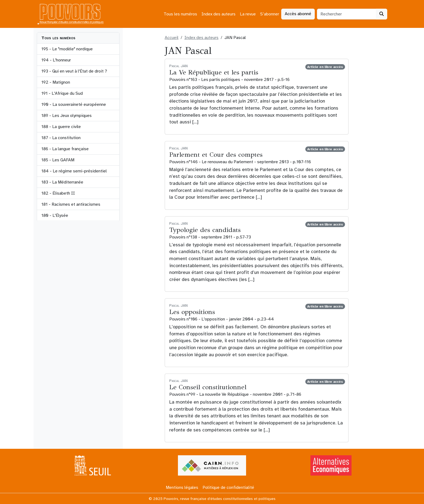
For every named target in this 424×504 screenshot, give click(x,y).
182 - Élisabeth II (58, 193)
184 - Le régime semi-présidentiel (74, 171)
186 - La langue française (65, 149)
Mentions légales (182, 487)
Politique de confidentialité (228, 487)
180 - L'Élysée (55, 215)
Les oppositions (192, 312)
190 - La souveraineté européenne (74, 104)
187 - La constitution (61, 138)
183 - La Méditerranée (62, 182)
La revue (248, 14)
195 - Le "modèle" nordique (67, 49)
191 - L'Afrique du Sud (62, 93)
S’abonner (270, 14)
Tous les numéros (180, 14)
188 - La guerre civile (61, 127)
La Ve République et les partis (214, 72)
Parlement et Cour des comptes (216, 155)
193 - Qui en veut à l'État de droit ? (74, 71)
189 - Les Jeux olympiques (67, 116)
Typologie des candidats (205, 230)
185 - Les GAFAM (58, 160)
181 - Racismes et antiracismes (71, 204)
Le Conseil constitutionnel (208, 387)
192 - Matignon (56, 82)
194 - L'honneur (56, 60)
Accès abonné (298, 14)
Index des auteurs (218, 14)
